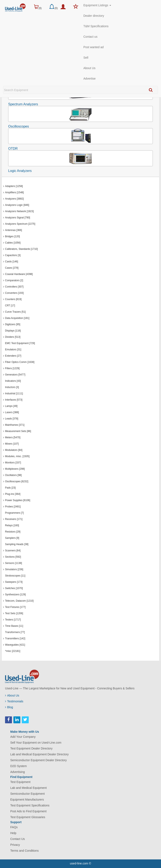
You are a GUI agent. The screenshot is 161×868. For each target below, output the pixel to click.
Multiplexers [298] (15, 469)
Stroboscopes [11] (15, 576)
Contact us (90, 37)
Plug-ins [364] (13, 494)
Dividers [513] (13, 337)
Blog (9, 707)
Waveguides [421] (15, 645)
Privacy (15, 845)
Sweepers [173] (14, 582)
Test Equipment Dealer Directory (31, 748)
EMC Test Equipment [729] (20, 343)
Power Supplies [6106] (18, 500)
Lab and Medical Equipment (29, 788)
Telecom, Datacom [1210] (19, 601)
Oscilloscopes (19, 126)
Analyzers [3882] (14, 199)
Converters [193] (14, 293)
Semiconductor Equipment (27, 794)
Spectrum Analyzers (23, 104)
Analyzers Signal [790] (18, 218)
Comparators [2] (14, 280)
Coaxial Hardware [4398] (19, 274)
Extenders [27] (13, 356)
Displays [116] (13, 331)
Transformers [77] (15, 632)
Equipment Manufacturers (27, 800)
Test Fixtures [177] (15, 607)
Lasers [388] (12, 412)
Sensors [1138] (14, 563)
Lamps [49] (11, 406)
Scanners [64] (13, 551)
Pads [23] (10, 488)
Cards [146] (12, 262)
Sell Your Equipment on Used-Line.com (36, 743)
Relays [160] (12, 525)
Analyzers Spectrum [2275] (20, 224)
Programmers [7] (14, 513)
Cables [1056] (13, 243)
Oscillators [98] (13, 475)
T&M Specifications (96, 26)
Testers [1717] (13, 620)
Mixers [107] (12, 444)
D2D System (19, 766)
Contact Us (18, 839)
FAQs (14, 827)
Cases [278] (12, 268)
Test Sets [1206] (14, 613)
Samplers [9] (12, 538)
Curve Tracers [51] (15, 312)
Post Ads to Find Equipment (28, 811)
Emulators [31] (13, 350)
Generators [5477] (15, 375)
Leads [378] (12, 419)
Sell (86, 58)
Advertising (18, 772)
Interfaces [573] (14, 400)
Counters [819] (13, 299)
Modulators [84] (14, 450)
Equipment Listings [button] (97, 5)
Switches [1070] (14, 588)
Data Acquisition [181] (17, 318)
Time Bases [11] (14, 626)
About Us (90, 68)
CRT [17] (10, 306)
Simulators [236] (14, 569)
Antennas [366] (14, 230)
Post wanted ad (94, 47)
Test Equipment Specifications (30, 805)
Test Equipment (20, 782)
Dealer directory (94, 16)
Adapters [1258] (14, 186)
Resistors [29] (13, 532)
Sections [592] (13, 557)
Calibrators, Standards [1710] (21, 249)
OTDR (13, 149)
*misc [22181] (13, 651)
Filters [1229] (12, 368)
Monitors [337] (13, 463)
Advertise (90, 79)
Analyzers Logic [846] (17, 205)
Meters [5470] (13, 437)
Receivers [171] (14, 519)
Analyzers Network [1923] (19, 211)
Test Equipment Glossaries (28, 817)
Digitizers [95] (13, 324)
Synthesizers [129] (15, 595)
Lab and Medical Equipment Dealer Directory (40, 754)
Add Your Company (23, 737)
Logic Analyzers (20, 171)
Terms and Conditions (24, 851)
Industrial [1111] (14, 393)
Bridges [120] (12, 236)
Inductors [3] (12, 387)
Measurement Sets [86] (18, 431)
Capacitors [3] (13, 255)
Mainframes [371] (15, 425)
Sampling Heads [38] (17, 544)
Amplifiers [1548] (14, 192)
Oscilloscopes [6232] (17, 481)
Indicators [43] (13, 381)
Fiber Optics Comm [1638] (20, 362)
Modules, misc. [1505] (17, 456)
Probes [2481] (13, 507)
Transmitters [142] (15, 638)
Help (13, 833)
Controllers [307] (14, 287)
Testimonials (14, 701)
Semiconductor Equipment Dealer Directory (38, 760)
